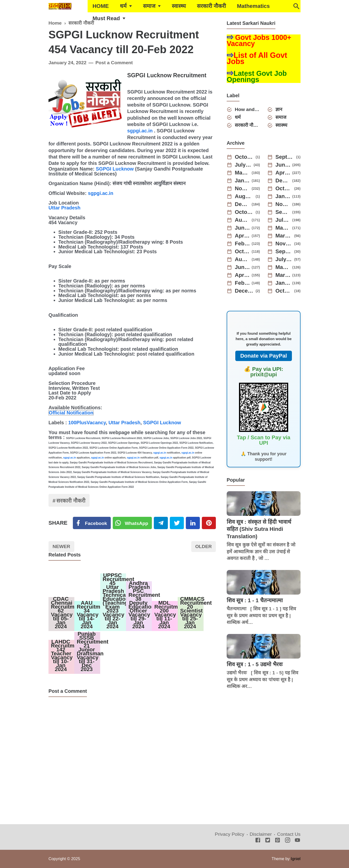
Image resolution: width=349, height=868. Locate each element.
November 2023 (283, 204)
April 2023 (242, 236)
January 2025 (242, 181)
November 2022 (284, 244)
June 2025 (283, 165)
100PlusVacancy (87, 423)
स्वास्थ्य (179, 6)
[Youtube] (297, 841)
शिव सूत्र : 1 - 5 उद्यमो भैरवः (255, 664)
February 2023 (242, 244)
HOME (101, 6)
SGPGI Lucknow (115, 169)
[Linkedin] (193, 523)
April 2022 (242, 275)
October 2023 (244, 212)
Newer (62, 546)
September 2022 (284, 252)
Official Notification (71, 413)
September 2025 (285, 157)
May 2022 (283, 267)
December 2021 (244, 291)
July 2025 (243, 165)
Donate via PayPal (264, 356)
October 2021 (284, 291)
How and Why (247, 109)
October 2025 (244, 157)
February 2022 (242, 283)
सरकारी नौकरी (211, 6)
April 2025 (283, 173)
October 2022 (242, 252)
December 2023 (242, 204)
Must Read (106, 18)
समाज (149, 6)
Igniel (296, 859)
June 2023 (242, 228)
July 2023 (283, 220)
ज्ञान (279, 109)
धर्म (123, 6)
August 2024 (244, 196)
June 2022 (242, 267)
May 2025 (242, 173)
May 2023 (283, 228)
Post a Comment (114, 63)
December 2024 (283, 181)
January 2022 (283, 283)
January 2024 (283, 196)
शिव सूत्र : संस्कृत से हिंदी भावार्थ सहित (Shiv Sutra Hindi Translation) (259, 529)
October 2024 (284, 189)
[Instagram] (288, 841)
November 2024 (242, 189)
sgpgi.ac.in (140, 131)
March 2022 (283, 275)
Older (203, 546)
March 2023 (284, 236)
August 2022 (242, 259)
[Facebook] (92, 523)
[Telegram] (161, 523)
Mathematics (253, 6)
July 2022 (284, 259)
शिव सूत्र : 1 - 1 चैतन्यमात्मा (255, 600)
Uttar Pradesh (64, 208)
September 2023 (283, 212)
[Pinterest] (209, 523)
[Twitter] (132, 523)
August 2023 (242, 220)
